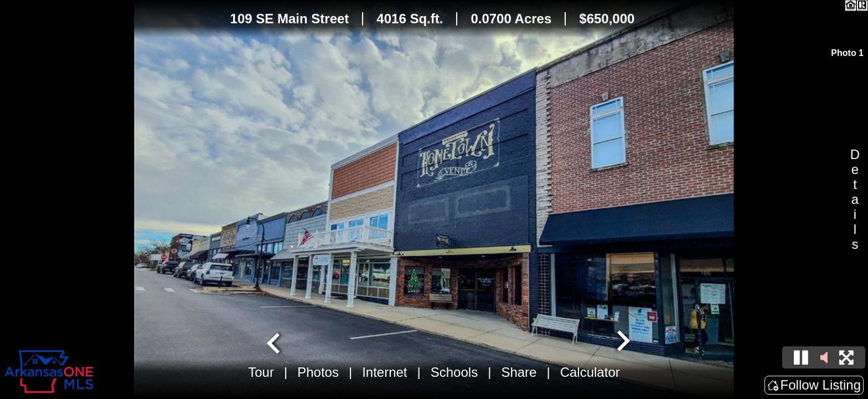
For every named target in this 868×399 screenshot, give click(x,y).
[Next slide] (622, 342)
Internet (384, 372)
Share (519, 372)
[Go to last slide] (275, 342)
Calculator (590, 372)
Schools (454, 372)
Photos (318, 372)
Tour (261, 372)
